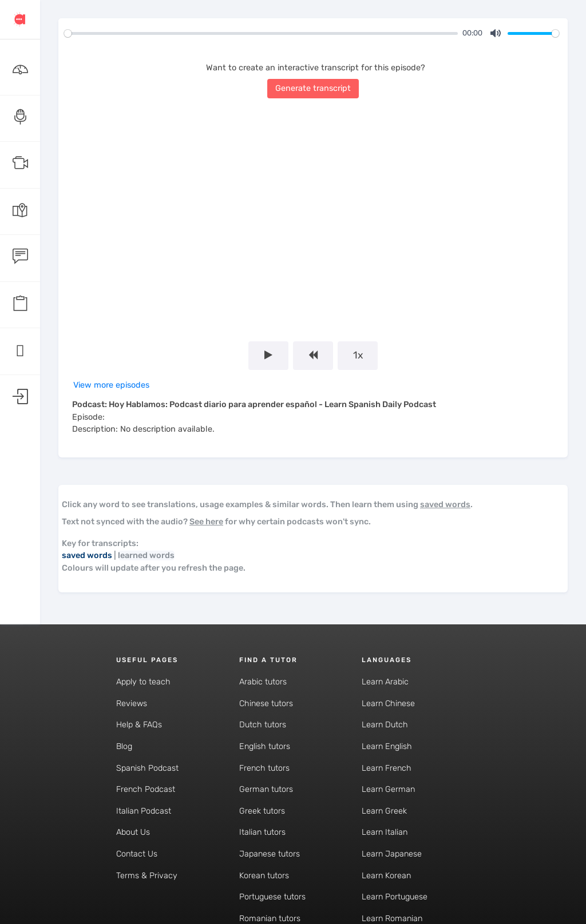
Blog (124, 746)
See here (206, 522)
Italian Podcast (144, 811)
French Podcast (146, 789)
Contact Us (137, 854)
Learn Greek (384, 811)
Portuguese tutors (272, 897)
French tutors (264, 768)
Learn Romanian (392, 919)
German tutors (266, 789)
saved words (445, 505)
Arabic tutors (263, 682)
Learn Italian (385, 832)
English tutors (265, 746)
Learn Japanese (392, 854)
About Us (133, 832)
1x (358, 355)
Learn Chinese (388, 704)
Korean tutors (264, 876)
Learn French (387, 768)
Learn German (388, 789)
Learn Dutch (385, 725)
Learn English (387, 746)
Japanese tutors (270, 854)
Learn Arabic (385, 682)
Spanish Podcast (147, 768)
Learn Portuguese (395, 897)
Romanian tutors (270, 919)
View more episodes (111, 385)
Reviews (132, 704)
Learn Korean (386, 876)
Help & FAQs (139, 725)
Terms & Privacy (147, 876)
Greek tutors (262, 811)
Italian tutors (262, 832)
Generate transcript (313, 88)
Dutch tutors (263, 725)
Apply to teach (143, 682)
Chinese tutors (266, 704)
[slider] (261, 33)
